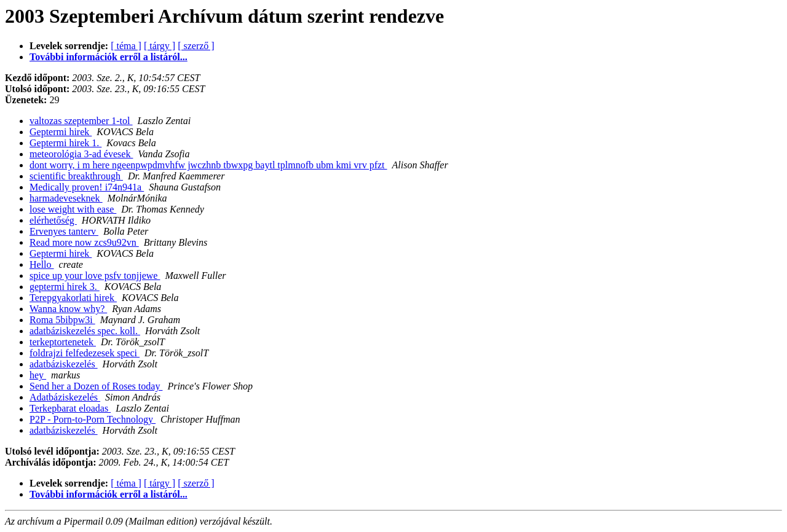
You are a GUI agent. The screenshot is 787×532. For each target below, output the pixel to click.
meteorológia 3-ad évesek (81, 154)
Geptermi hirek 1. (65, 143)
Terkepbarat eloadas (70, 408)
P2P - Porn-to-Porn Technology (93, 419)
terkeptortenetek (63, 342)
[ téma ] (126, 46)
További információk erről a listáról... (109, 57)
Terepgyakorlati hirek (73, 298)
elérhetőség (53, 220)
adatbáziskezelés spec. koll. (85, 331)
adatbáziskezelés (64, 364)
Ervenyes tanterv (64, 231)
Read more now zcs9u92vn (84, 242)
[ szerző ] (196, 46)
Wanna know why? (68, 309)
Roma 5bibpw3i (62, 320)
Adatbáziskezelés (65, 397)
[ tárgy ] (160, 46)
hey (38, 375)
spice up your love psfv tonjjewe (95, 276)
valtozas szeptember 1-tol (81, 121)
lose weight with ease (73, 209)
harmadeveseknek (66, 198)
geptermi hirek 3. (65, 287)
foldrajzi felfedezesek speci (85, 353)
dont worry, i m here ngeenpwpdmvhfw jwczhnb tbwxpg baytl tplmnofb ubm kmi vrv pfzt (208, 165)
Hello (42, 264)
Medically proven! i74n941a (87, 187)
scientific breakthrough (76, 176)
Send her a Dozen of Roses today (96, 386)
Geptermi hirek (61, 132)
